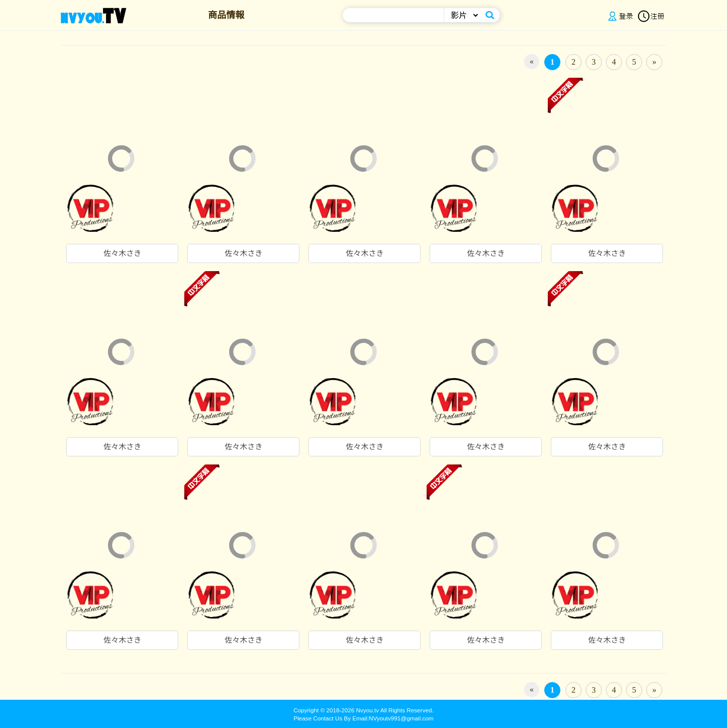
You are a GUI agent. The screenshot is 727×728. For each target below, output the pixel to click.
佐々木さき (122, 253)
